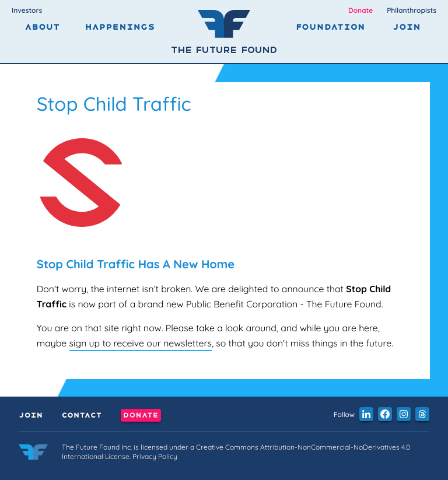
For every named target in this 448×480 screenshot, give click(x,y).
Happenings (120, 27)
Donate (360, 10)
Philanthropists (412, 10)
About (42, 27)
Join (407, 27)
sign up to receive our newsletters (141, 343)
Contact (81, 415)
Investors (27, 10)
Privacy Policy (155, 456)
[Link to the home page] (33, 454)
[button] (366, 414)
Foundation (330, 27)
